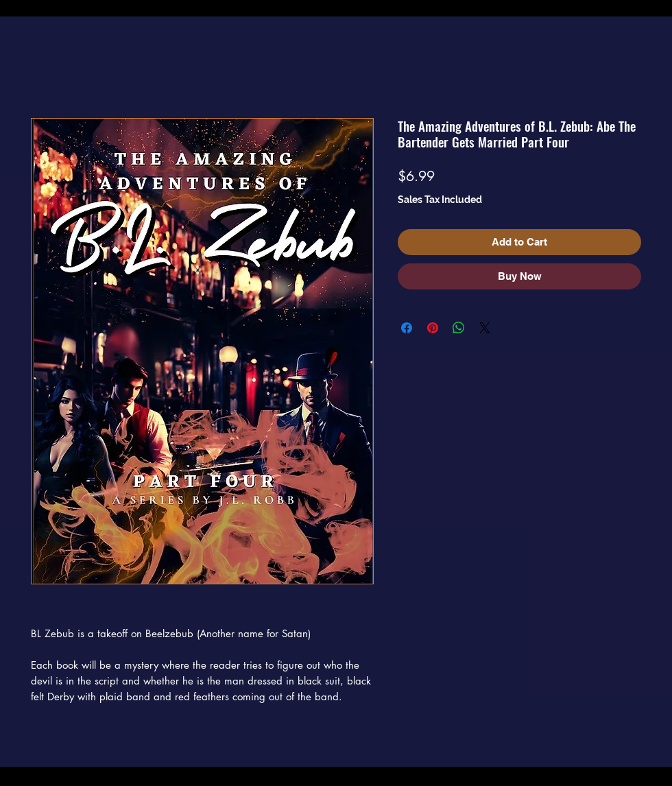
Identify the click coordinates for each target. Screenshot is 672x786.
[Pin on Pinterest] (433, 328)
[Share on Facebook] (407, 328)
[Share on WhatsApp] (459, 328)
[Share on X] (485, 328)
